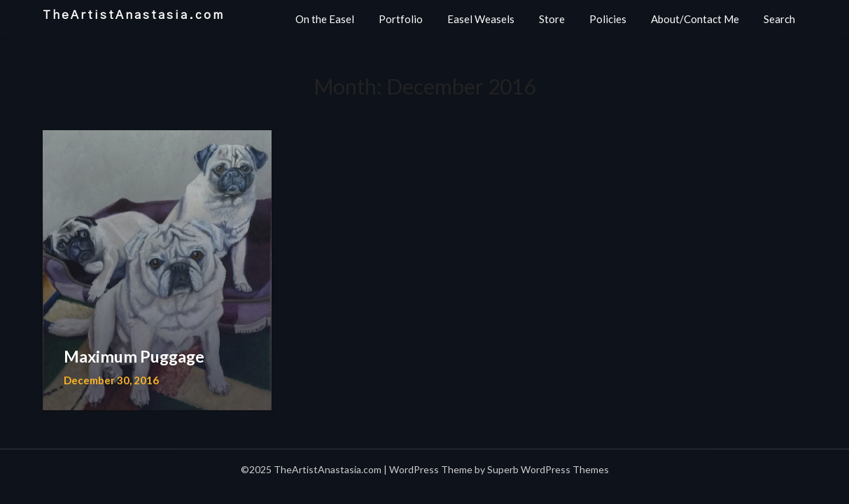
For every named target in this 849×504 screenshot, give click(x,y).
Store (552, 19)
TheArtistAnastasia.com (134, 15)
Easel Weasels (481, 19)
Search (779, 19)
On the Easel (325, 19)
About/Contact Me (695, 19)
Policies (608, 19)
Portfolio (401, 19)
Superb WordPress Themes (548, 469)
